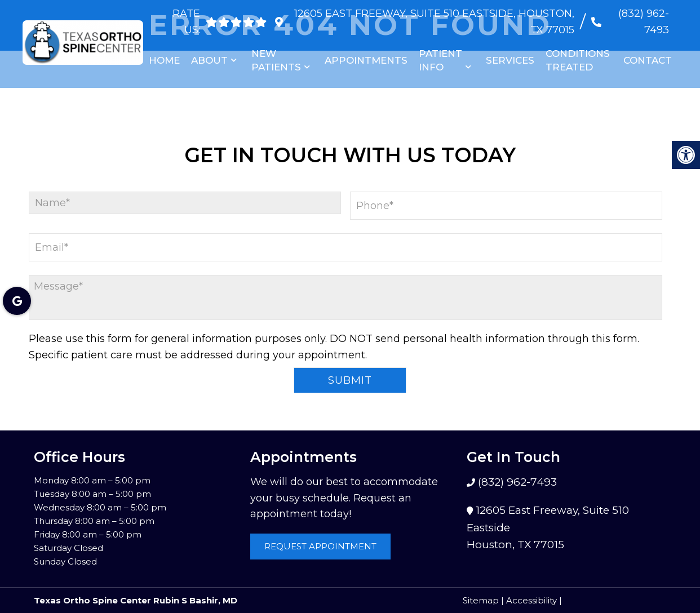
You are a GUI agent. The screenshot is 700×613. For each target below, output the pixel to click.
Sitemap (481, 600)
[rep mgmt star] (252, 22)
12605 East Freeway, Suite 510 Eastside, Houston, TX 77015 (433, 22)
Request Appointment (320, 546)
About (209, 60)
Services (510, 60)
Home (164, 60)
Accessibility (531, 600)
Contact (648, 60)
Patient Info (440, 60)
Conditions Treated (578, 60)
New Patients (276, 60)
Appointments (366, 60)
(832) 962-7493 (644, 22)
